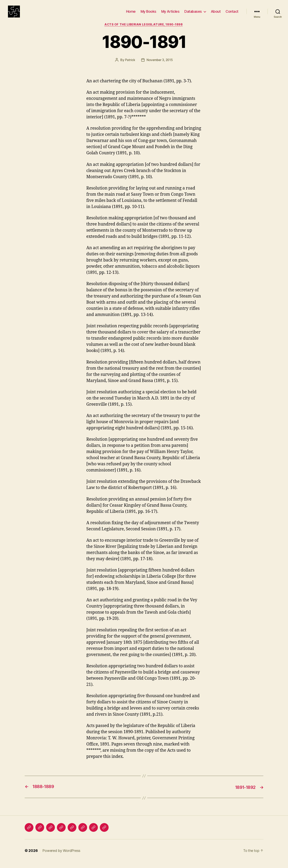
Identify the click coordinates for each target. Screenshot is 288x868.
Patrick (130, 66)
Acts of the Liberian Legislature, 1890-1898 (144, 31)
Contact (232, 14)
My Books (148, 14)
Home (131, 14)
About (216, 14)
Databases (193, 14)
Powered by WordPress (61, 857)
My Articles (170, 14)
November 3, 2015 (160, 66)
